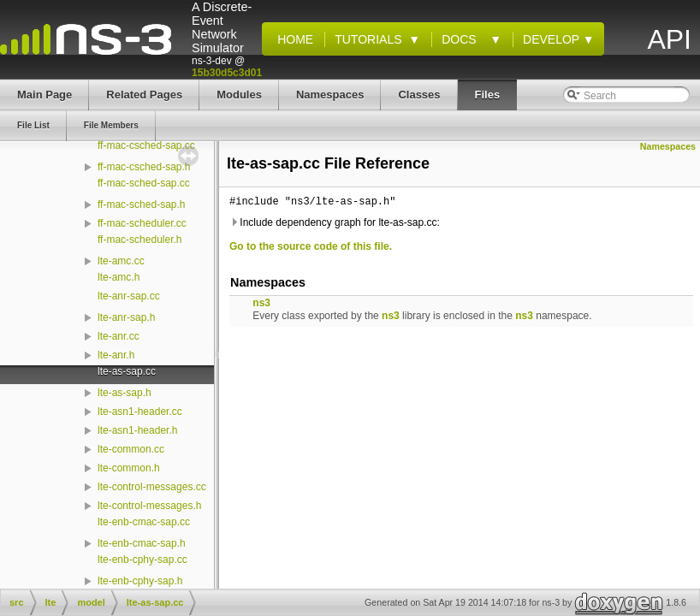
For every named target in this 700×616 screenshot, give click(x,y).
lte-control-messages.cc (152, 487)
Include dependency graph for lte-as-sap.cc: (335, 222)
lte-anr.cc (119, 336)
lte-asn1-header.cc (140, 412)
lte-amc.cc (121, 261)
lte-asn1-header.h (137, 430)
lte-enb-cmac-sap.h (142, 543)
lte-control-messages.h (149, 506)
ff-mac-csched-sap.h (144, 167)
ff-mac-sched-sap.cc (144, 183)
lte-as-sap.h (125, 393)
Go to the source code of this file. (311, 246)
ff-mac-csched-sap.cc (146, 145)
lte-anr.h (116, 355)
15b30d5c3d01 (227, 73)
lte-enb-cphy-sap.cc (142, 560)
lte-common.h (129, 468)
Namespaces (668, 146)
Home (292, 39)
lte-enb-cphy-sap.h (140, 581)
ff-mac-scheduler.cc (142, 223)
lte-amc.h (119, 277)
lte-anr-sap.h (126, 317)
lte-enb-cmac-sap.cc (144, 522)
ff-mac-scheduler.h (140, 240)
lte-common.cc (131, 449)
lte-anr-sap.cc (129, 296)
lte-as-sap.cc (127, 371)
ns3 (261, 303)
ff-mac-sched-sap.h (142, 204)
